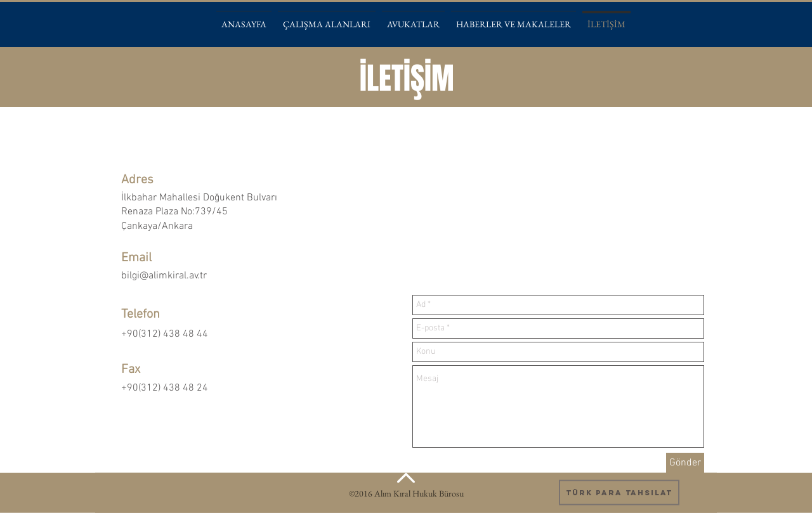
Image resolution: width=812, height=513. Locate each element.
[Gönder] (685, 463)
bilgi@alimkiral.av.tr (164, 276)
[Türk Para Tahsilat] (619, 493)
